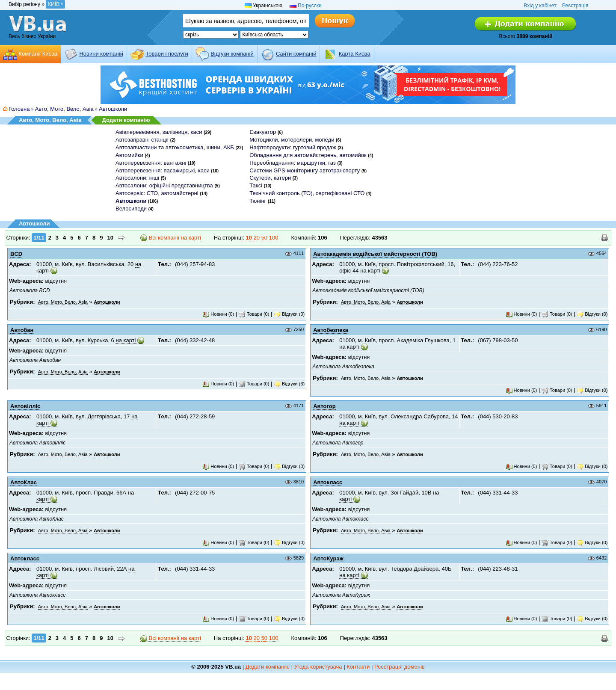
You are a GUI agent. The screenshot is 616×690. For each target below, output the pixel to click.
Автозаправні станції (142, 140)
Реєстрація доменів (400, 667)
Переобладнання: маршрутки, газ (293, 163)
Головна (19, 109)
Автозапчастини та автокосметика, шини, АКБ (175, 147)
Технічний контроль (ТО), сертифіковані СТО (307, 193)
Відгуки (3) (289, 384)
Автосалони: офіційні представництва (164, 185)
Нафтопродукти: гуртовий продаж (293, 147)
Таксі (256, 185)
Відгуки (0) (289, 314)
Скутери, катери (270, 178)
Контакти (358, 667)
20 (257, 238)
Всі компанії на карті (171, 238)
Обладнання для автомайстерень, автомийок (308, 155)
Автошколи (113, 109)
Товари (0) (254, 314)
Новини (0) (218, 314)
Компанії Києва (38, 54)
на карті (370, 271)
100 (274, 238)
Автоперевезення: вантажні (151, 163)
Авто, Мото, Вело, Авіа (64, 109)
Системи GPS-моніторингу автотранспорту (305, 170)
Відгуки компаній (232, 54)
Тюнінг (258, 201)
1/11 (39, 238)
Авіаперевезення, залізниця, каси (159, 132)
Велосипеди (131, 209)
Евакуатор (263, 132)
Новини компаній (101, 54)
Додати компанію (126, 120)
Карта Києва (355, 54)
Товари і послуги (167, 54)
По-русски (310, 6)
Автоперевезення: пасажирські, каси (163, 170)
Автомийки (129, 155)
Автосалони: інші (137, 178)
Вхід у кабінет (540, 6)
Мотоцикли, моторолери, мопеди (292, 140)
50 (264, 238)
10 (110, 238)
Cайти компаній (296, 54)
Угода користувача (318, 667)
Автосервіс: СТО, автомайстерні (157, 193)
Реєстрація (575, 6)
